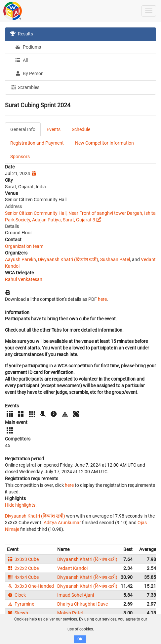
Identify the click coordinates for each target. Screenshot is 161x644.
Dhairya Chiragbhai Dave (82, 604)
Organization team (24, 246)
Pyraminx (20, 604)
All (21, 60)
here (102, 299)
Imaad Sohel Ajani (76, 595)
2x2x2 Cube (23, 568)
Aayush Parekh (20, 259)
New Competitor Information (104, 143)
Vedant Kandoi (72, 568)
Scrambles (25, 87)
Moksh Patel (70, 613)
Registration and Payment (37, 143)
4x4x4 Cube (23, 577)
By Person (29, 73)
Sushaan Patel (115, 259)
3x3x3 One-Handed (30, 586)
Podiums (28, 47)
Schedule (81, 129)
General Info (23, 129)
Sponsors (20, 157)
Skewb (18, 613)
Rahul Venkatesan (24, 279)
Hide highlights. (21, 505)
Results (22, 34)
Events (54, 129)
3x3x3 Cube (23, 559)
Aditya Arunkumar (62, 523)
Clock (16, 595)
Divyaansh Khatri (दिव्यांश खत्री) (68, 259)
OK (80, 639)
